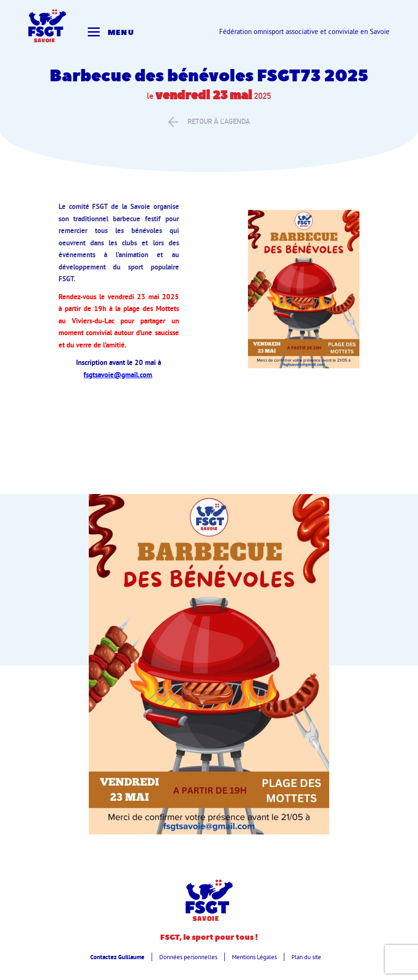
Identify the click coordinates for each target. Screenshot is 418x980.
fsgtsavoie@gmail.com (118, 375)
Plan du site (306, 957)
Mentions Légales (254, 957)
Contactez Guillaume (117, 957)
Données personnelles (188, 957)
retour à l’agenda (209, 122)
